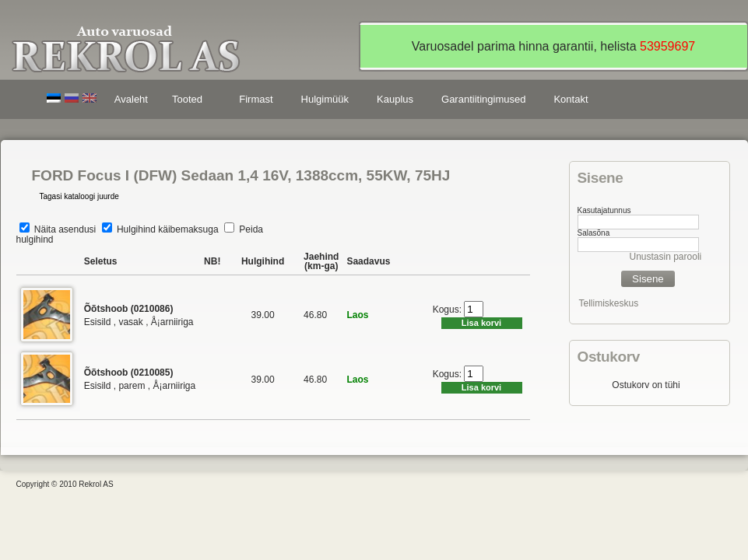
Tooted (190, 101)
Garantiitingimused (483, 99)
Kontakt (571, 99)
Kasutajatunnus (604, 210)
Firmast (256, 99)
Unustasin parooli (666, 257)
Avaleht (131, 99)
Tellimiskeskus (609, 303)
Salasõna (594, 233)
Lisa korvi (481, 323)
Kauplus (395, 99)
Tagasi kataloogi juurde (79, 196)
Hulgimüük (325, 99)
